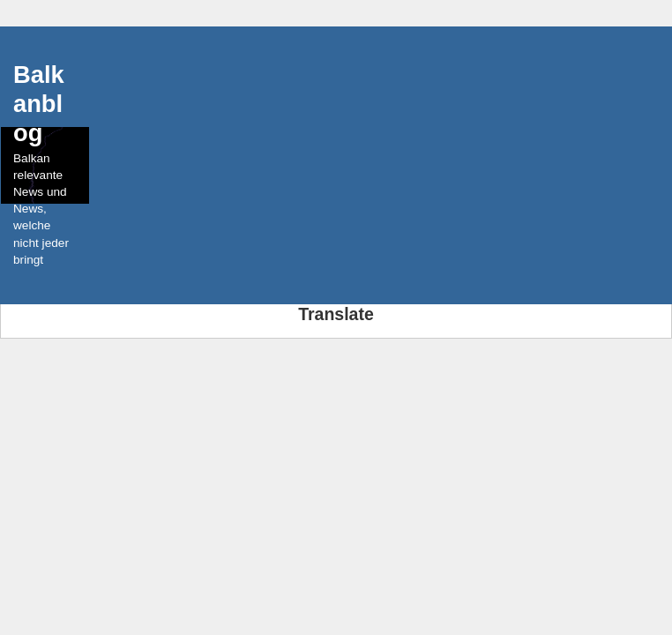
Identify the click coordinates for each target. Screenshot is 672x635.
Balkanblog (39, 104)
